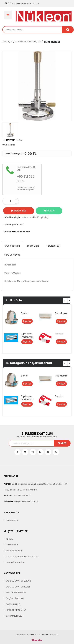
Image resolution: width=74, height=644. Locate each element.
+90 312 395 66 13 (17, 496)
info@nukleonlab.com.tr (22, 3)
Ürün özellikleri (12, 246)
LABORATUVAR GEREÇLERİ (28, 42)
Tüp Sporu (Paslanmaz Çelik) (27, 337)
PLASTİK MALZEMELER (16, 593)
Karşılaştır (42, 217)
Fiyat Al (49, 211)
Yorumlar (53, 246)
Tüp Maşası (61, 313)
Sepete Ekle (19, 211)
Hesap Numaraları (15, 562)
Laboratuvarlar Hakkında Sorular (22, 556)
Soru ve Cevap (12, 255)
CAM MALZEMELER (15, 616)
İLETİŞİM (10, 539)
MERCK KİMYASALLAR (16, 610)
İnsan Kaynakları (14, 551)
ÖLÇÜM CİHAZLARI (15, 598)
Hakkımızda (12, 520)
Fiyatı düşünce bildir (13, 224)
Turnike (59, 334)
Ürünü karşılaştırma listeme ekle (19, 217)
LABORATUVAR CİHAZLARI (18, 581)
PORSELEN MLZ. (13, 604)
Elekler (24, 313)
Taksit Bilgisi (33, 246)
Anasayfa (7, 42)
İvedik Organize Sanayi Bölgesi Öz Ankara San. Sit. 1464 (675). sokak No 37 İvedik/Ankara (35, 487)
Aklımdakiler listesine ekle (16, 231)
